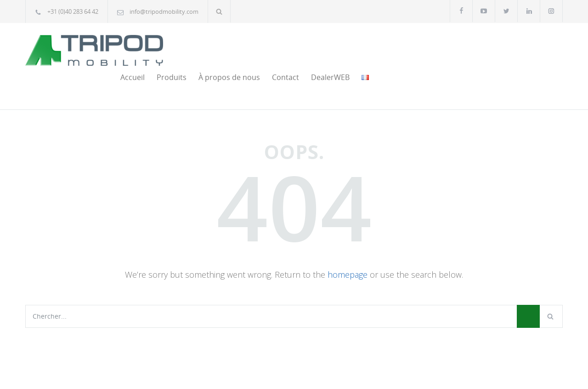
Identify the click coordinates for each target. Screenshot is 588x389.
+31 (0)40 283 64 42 (73, 11)
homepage (348, 244)
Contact (455, 46)
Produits (342, 46)
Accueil (302, 46)
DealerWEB (500, 46)
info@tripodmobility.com (164, 11)
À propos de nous (399, 46)
